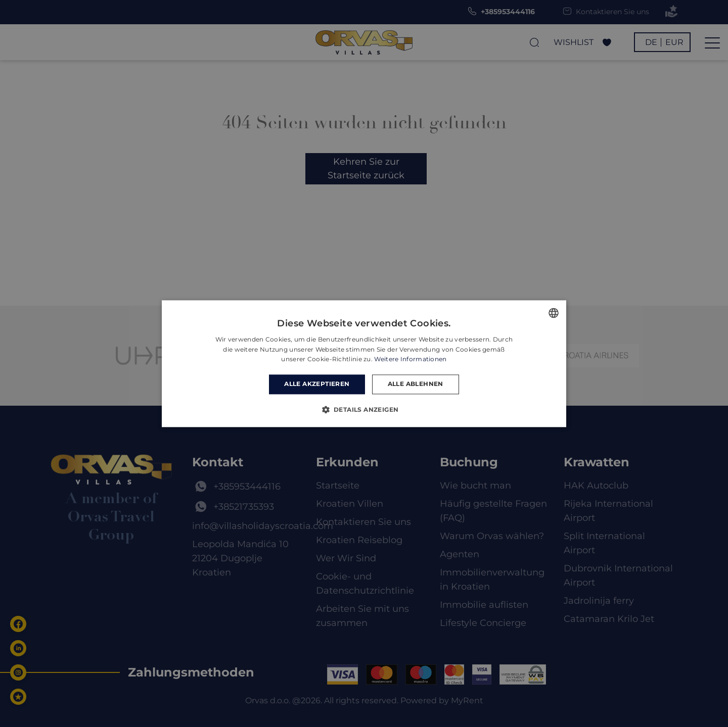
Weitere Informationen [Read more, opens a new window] (410, 359)
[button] (364, 409)
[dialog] (364, 363)
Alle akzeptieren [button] (317, 384)
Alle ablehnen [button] (416, 384)
